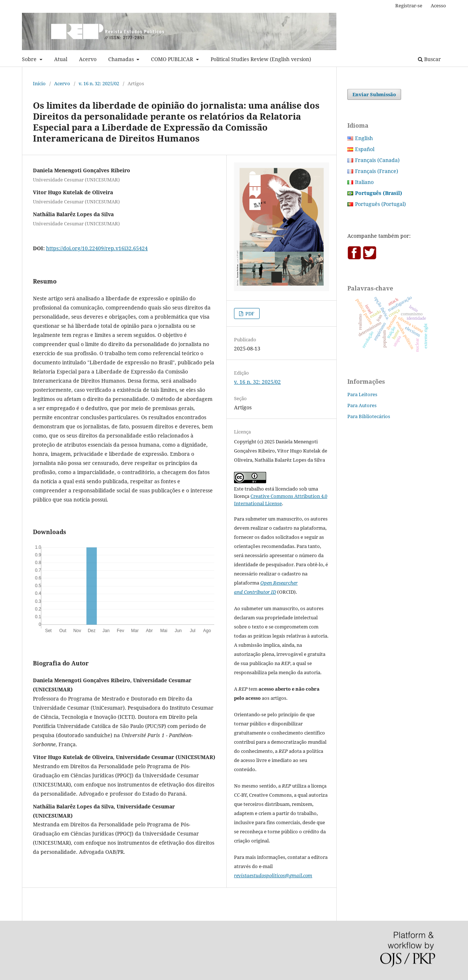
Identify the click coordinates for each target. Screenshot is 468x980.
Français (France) (377, 171)
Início (39, 83)
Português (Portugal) (380, 204)
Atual (61, 59)
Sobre (30, 59)
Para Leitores (362, 394)
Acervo (88, 59)
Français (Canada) (377, 160)
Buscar (429, 59)
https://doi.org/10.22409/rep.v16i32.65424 (97, 248)
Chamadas (122, 59)
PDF (249, 313)
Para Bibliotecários (369, 416)
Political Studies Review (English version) (261, 59)
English (364, 138)
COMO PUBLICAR (173, 59)
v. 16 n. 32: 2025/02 (99, 83)
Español (365, 149)
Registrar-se (409, 5)
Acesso (438, 5)
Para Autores (362, 405)
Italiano (364, 182)
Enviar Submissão (374, 94)
